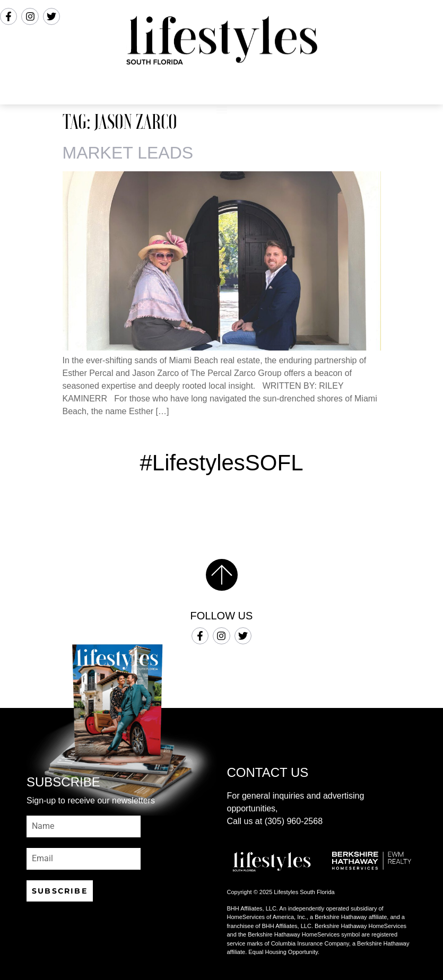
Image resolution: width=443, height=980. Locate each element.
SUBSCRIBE (60, 891)
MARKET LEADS (128, 153)
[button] (221, 90)
